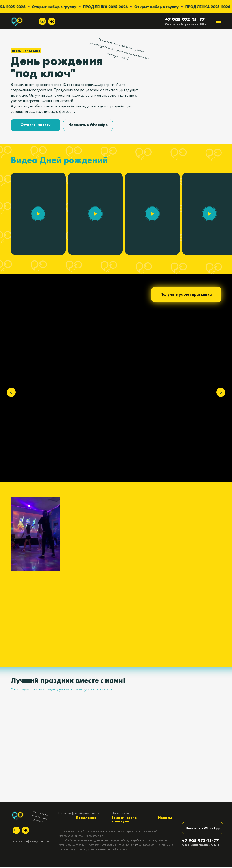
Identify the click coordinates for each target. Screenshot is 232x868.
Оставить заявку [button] (36, 125)
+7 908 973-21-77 (185, 19)
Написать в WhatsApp (88, 125)
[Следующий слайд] (221, 392)
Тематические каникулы (124, 820)
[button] (38, 214)
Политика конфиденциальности (30, 842)
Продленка (86, 818)
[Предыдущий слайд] (11, 392)
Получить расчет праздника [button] (186, 294)
